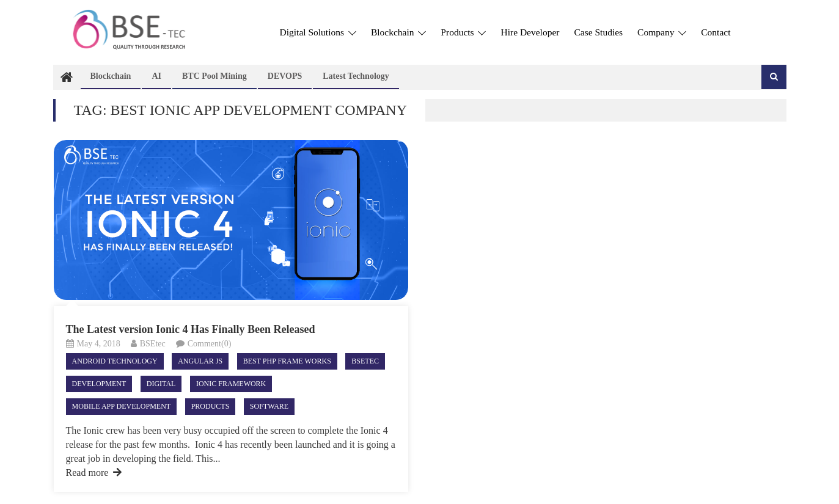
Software (269, 406)
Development (99, 384)
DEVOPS (285, 76)
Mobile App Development (122, 406)
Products (463, 32)
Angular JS (200, 361)
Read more (94, 473)
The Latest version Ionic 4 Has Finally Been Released (191, 329)
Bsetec (365, 361)
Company (662, 32)
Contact (716, 32)
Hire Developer (530, 32)
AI (156, 76)
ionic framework (231, 384)
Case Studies (598, 32)
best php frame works (287, 361)
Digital (161, 384)
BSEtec (153, 344)
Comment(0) (210, 344)
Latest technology (356, 76)
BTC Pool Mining (214, 76)
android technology (115, 361)
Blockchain (398, 32)
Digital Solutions (318, 32)
